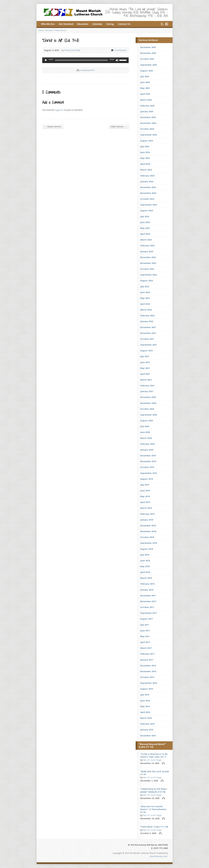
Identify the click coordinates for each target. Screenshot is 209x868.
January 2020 (147, 450)
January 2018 (147, 590)
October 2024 (147, 129)
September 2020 (149, 415)
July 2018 (145, 555)
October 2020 (147, 409)
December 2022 (148, 257)
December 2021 (148, 327)
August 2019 (147, 479)
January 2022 (147, 321)
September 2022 (149, 275)
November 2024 (148, 123)
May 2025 (145, 88)
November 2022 (148, 263)
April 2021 (145, 374)
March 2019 (146, 508)
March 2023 (146, 240)
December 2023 (148, 187)
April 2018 (145, 572)
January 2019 (147, 520)
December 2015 (148, 736)
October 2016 (147, 677)
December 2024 (148, 117)
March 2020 (146, 438)
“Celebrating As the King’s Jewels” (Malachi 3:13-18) (154, 790)
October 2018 (147, 537)
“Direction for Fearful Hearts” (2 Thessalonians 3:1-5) (153, 809)
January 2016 (147, 730)
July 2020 (145, 426)
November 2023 (148, 193)
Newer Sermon (53, 126)
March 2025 (146, 100)
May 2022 (145, 298)
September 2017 (149, 613)
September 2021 (149, 345)
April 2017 (145, 642)
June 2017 (145, 631)
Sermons (49, 30)
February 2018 (147, 584)
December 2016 (148, 666)
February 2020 (147, 444)
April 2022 (145, 304)
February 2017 (147, 654)
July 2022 (145, 286)
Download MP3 (87, 70)
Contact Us (124, 24)
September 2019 (149, 473)
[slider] (81, 60)
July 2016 (145, 695)
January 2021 (147, 391)
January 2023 (147, 251)
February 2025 (147, 106)
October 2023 (147, 199)
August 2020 (147, 421)
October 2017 (147, 607)
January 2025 (147, 111)
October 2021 (147, 339)
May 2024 (145, 158)
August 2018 (147, 549)
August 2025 (147, 71)
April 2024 (145, 164)
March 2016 (146, 718)
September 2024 (149, 135)
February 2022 (147, 316)
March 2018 (146, 578)
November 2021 (148, 333)
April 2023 (145, 234)
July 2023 (145, 216)
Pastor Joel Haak (72, 50)
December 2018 (148, 526)
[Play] (46, 60)
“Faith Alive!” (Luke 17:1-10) (154, 827)
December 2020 (148, 397)
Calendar (97, 24)
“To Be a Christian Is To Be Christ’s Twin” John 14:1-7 (154, 755)
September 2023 (149, 205)
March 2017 (146, 648)
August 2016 (147, 689)
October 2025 (147, 59)
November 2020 (148, 403)
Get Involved (66, 24)
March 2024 (146, 170)
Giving (110, 24)
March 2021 (146, 380)
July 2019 (145, 485)
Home (41, 30)
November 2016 (148, 671)
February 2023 (147, 246)
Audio (163, 763)
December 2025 (148, 47)
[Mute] (117, 60)
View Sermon (61, 30)
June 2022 (145, 292)
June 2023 (145, 222)
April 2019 (145, 502)
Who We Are (48, 24)
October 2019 (147, 467)
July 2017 (145, 625)
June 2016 (145, 701)
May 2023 (145, 228)
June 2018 (145, 561)
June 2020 (145, 432)
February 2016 (147, 724)
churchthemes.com (158, 856)
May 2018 (145, 566)
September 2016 (149, 683)
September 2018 (149, 543)
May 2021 (145, 368)
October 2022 (147, 269)
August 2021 (147, 351)
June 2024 (145, 152)
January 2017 (147, 660)
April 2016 (145, 712)
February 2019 (147, 514)
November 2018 (148, 531)
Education (83, 24)
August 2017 (147, 619)
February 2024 (147, 176)
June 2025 (145, 82)
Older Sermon (119, 126)
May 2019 (145, 496)
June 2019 (145, 491)
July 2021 (145, 356)
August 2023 (147, 211)
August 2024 (147, 141)
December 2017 (148, 596)
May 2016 (145, 706)
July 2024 (145, 146)
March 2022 (146, 310)
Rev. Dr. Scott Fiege (152, 760)
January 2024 (147, 181)
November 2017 (148, 601)
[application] (85, 60)
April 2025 (145, 94)
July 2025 (145, 76)
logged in (59, 110)
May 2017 (145, 636)
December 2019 (148, 456)
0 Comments (112, 50)
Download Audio (78, 70)
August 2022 (147, 281)
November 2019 (148, 461)
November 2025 (148, 53)
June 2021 (145, 362)
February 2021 (147, 386)
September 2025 (149, 65)
